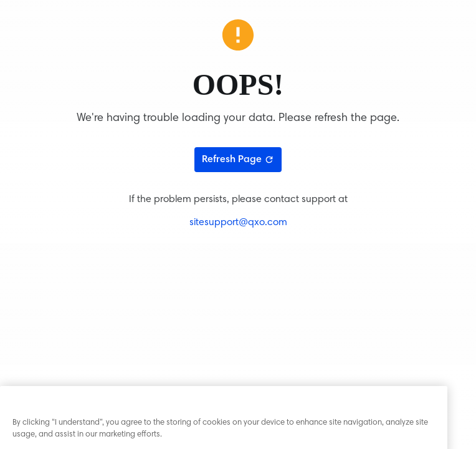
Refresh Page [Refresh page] (238, 160)
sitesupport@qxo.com (238, 223)
